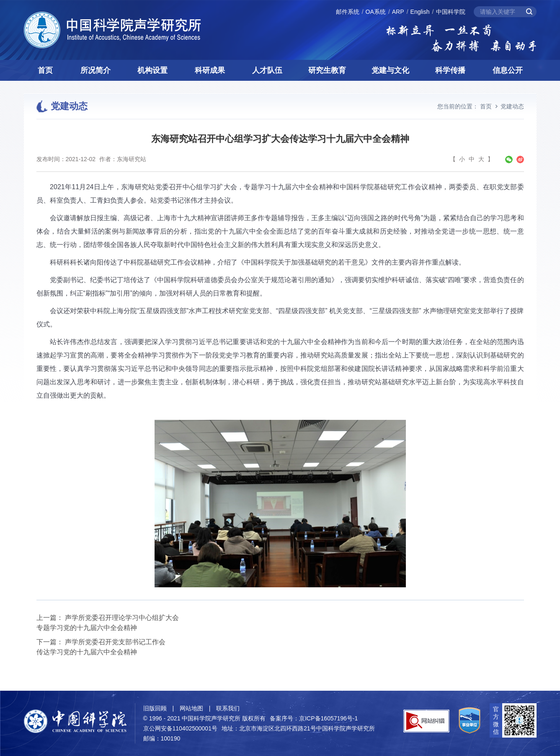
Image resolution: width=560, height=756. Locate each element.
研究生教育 (327, 70)
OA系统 (376, 12)
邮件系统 (348, 12)
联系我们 (228, 708)
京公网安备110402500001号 (180, 728)
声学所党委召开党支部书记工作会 (115, 642)
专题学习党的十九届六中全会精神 (87, 628)
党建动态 (512, 106)
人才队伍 (267, 70)
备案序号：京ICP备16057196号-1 (314, 718)
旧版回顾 (155, 708)
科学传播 (450, 70)
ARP (398, 12)
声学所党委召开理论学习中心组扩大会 (122, 618)
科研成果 (210, 70)
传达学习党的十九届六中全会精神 (87, 652)
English (420, 12)
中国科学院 (451, 12)
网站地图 (191, 708)
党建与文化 (390, 70)
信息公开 (508, 70)
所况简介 (95, 70)
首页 (45, 70)
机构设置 (152, 70)
